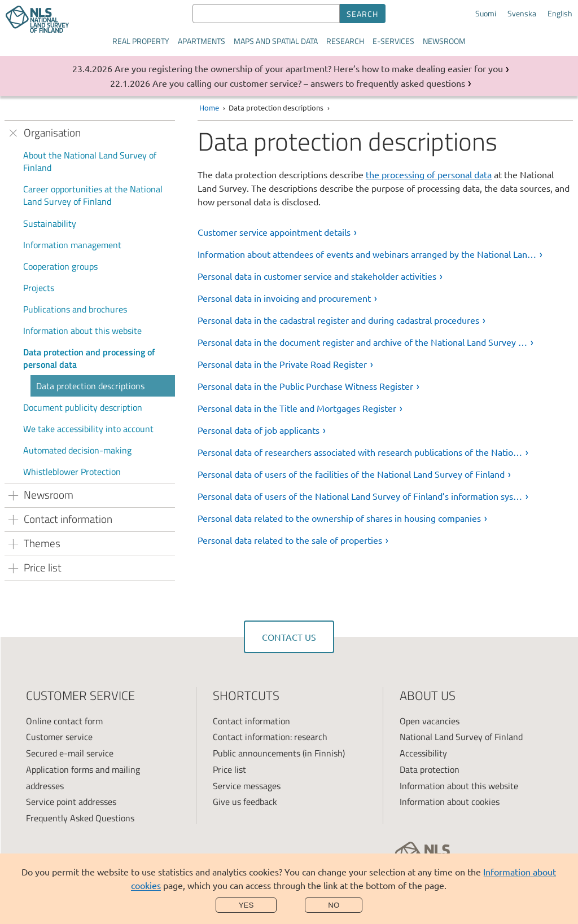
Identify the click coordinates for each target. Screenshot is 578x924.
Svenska (522, 14)
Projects (39, 288)
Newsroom (444, 41)
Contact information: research (270, 737)
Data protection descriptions (90, 386)
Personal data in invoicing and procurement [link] (284, 298)
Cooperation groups (60, 266)
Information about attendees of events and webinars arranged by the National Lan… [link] (367, 254)
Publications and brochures (75, 309)
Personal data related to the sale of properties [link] (290, 540)
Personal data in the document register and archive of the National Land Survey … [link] (362, 342)
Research (345, 41)
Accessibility (423, 753)
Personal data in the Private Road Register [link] (282, 364)
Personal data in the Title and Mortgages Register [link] (297, 408)
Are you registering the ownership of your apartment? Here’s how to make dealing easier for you (309, 68)
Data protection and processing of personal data (89, 358)
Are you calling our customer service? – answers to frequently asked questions (309, 83)
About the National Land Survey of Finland (90, 161)
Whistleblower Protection (72, 472)
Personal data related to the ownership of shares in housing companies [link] (339, 518)
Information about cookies (450, 802)
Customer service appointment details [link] (274, 232)
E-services (393, 41)
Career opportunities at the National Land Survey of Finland (93, 195)
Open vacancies (430, 721)
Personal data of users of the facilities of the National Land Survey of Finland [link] (351, 474)
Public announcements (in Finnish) (279, 753)
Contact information (251, 721)
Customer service (59, 737)
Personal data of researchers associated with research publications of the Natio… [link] (360, 452)
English (560, 14)
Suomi (486, 14)
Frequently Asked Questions (80, 818)
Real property (141, 41)
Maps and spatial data (276, 41)
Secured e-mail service (70, 753)
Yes (246, 905)
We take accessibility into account (88, 429)
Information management (72, 245)
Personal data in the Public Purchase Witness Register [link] (305, 386)
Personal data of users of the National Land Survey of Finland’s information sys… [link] (360, 496)
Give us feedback (245, 802)
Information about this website (82, 331)
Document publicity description (83, 407)
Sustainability (50, 223)
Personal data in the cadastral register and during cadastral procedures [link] (338, 320)
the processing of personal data (429, 174)
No (334, 905)
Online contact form (64, 721)
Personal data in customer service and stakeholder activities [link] (317, 276)
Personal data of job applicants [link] (259, 430)
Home (209, 107)
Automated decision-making (77, 450)
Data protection (430, 769)
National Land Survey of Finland (461, 737)
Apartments (202, 41)
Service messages (247, 786)
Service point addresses (71, 802)
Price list (229, 769)
